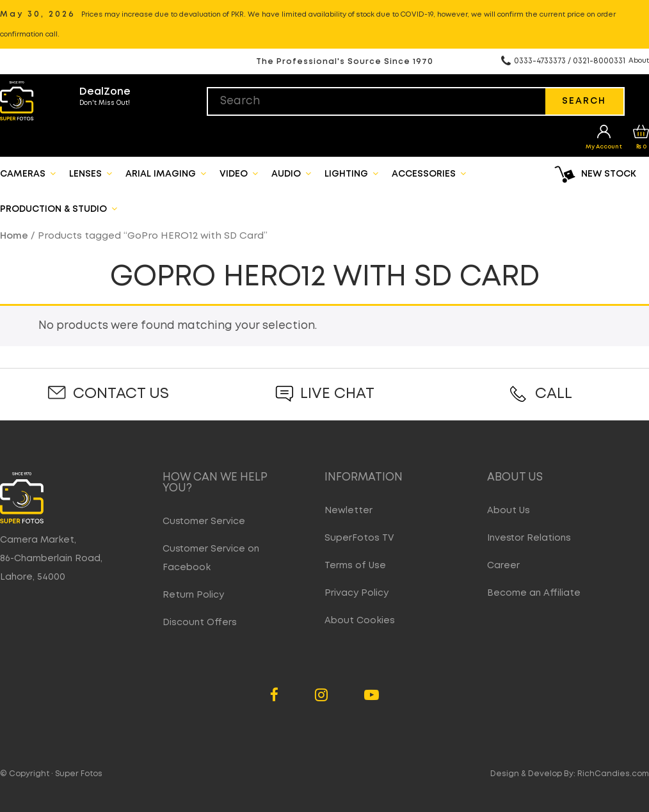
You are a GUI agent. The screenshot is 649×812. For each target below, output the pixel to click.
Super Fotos (79, 774)
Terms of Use (355, 566)
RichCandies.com (613, 774)
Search (584, 101)
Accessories (429, 173)
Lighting (351, 173)
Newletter (349, 511)
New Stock (609, 174)
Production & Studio (59, 209)
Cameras (28, 173)
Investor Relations (529, 538)
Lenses (91, 173)
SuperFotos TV (359, 538)
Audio (291, 173)
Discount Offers (200, 623)
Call (554, 394)
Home (14, 236)
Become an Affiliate (534, 593)
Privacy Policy (357, 593)
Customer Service (204, 521)
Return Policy (193, 595)
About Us (509, 511)
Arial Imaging (166, 173)
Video (239, 173)
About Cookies (360, 621)
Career (503, 566)
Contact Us (121, 394)
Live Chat (337, 394)
